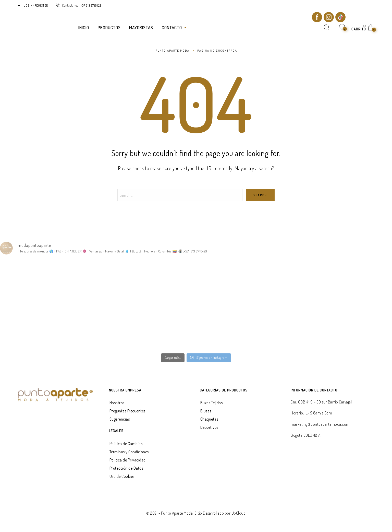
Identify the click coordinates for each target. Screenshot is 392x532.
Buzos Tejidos (212, 403)
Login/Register (36, 5)
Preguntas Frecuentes (127, 411)
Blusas (206, 411)
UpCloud (239, 513)
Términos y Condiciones (129, 452)
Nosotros (117, 403)
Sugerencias (120, 419)
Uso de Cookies (122, 476)
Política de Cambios (126, 444)
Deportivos (209, 427)
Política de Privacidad (128, 460)
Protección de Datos (126, 468)
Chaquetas (209, 419)
